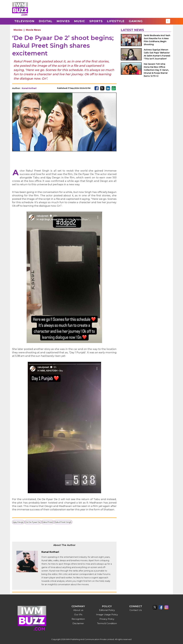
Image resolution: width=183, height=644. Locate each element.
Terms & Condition (107, 623)
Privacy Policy (107, 619)
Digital (46, 21)
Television (24, 21)
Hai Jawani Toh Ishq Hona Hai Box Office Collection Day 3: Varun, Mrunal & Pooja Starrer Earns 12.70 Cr (156, 70)
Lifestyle (116, 21)
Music (80, 21)
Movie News (33, 30)
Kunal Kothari (29, 88)
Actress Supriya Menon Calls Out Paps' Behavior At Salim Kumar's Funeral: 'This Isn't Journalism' (157, 54)
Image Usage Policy (107, 615)
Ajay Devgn (18, 522)
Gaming (136, 21)
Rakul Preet (48, 522)
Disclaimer (78, 623)
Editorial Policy (107, 610)
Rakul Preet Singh (63, 522)
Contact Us (136, 610)
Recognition (78, 619)
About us (78, 610)
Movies (63, 21)
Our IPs (78, 615)
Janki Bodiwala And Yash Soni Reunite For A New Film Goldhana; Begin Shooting (157, 40)
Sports (96, 21)
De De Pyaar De (33, 522)
